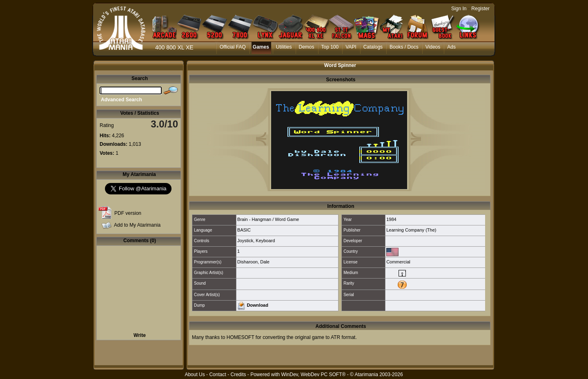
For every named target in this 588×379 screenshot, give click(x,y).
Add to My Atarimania (137, 225)
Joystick (245, 241)
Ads (451, 47)
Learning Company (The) (411, 230)
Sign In (459, 9)
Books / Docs (404, 47)
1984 (391, 219)
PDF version (128, 213)
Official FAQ (233, 47)
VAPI (351, 47)
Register (480, 9)
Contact (217, 375)
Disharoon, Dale (253, 262)
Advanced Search (121, 100)
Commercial (398, 262)
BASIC (244, 230)
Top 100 (330, 47)
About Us (195, 375)
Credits (238, 375)
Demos (307, 47)
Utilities (284, 47)
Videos (433, 47)
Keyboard (265, 241)
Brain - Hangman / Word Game (268, 219)
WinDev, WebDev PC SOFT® (314, 375)
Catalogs (373, 47)
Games (261, 47)
